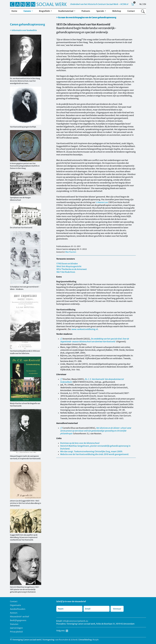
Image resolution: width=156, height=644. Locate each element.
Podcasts (86, 11)
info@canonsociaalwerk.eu (75, 621)
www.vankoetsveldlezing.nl (85, 329)
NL (141, 4)
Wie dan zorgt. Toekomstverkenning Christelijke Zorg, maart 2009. (92, 451)
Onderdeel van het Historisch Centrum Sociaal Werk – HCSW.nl (99, 4)
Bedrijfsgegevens (18, 620)
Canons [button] (27, 11)
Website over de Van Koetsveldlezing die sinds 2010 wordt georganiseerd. (95, 454)
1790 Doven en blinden (67, 264)
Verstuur (117, 609)
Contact (131, 11)
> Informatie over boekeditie (23, 30)
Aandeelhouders (18, 609)
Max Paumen (71, 252)
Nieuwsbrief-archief (19, 617)
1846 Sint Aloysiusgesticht (69, 266)
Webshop (117, 11)
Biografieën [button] (45, 11)
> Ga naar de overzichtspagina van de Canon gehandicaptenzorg (86, 17)
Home (14, 11)
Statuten (14, 624)
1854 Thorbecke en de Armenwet (72, 269)
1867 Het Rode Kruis (66, 272)
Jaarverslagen (16, 628)
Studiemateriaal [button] (66, 11)
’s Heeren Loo (102, 202)
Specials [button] (100, 11)
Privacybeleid (16, 632)
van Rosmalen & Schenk (66, 640)
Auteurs (14, 613)
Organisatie (15, 605)
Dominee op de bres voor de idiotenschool (80, 443)
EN (145, 4)
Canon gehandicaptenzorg (27, 24)
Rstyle (96, 640)
